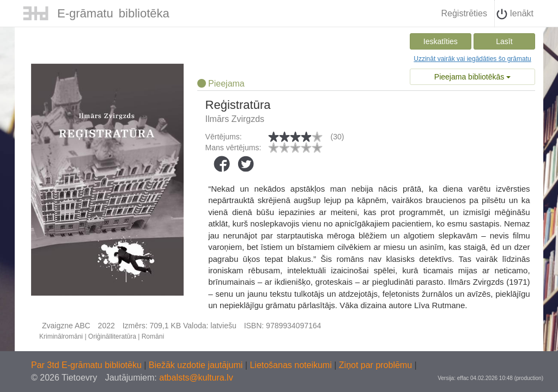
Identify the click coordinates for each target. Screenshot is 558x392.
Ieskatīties (441, 41)
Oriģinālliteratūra (112, 336)
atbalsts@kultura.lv (196, 378)
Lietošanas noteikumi (292, 365)
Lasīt (504, 41)
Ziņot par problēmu (375, 365)
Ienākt (515, 14)
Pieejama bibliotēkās (472, 77)
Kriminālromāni (61, 336)
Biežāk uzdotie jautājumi (197, 365)
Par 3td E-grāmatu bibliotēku (87, 365)
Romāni (153, 336)
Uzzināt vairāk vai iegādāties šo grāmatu (472, 59)
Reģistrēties (464, 13)
